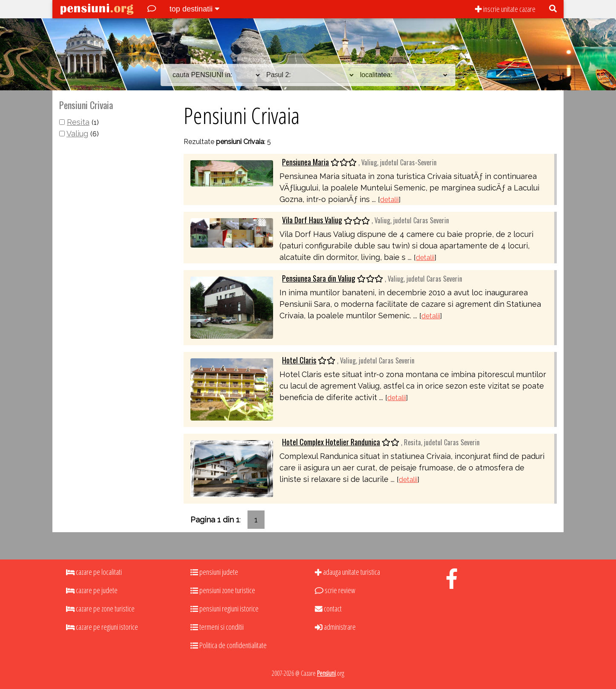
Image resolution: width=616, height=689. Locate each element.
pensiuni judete (214, 572)
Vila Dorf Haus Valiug (312, 220)
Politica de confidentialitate (229, 645)
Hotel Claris (299, 360)
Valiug (77, 134)
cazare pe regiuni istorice (102, 627)
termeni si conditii (217, 627)
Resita (78, 122)
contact (328, 608)
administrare (335, 627)
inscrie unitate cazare (505, 9)
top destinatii (194, 9)
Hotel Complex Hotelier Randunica (331, 442)
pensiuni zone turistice (223, 590)
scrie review (335, 590)
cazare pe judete (92, 590)
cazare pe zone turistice (100, 608)
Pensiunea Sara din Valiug (319, 278)
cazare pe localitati (94, 572)
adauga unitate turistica (347, 572)
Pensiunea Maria (305, 162)
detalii (389, 200)
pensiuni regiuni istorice (225, 608)
